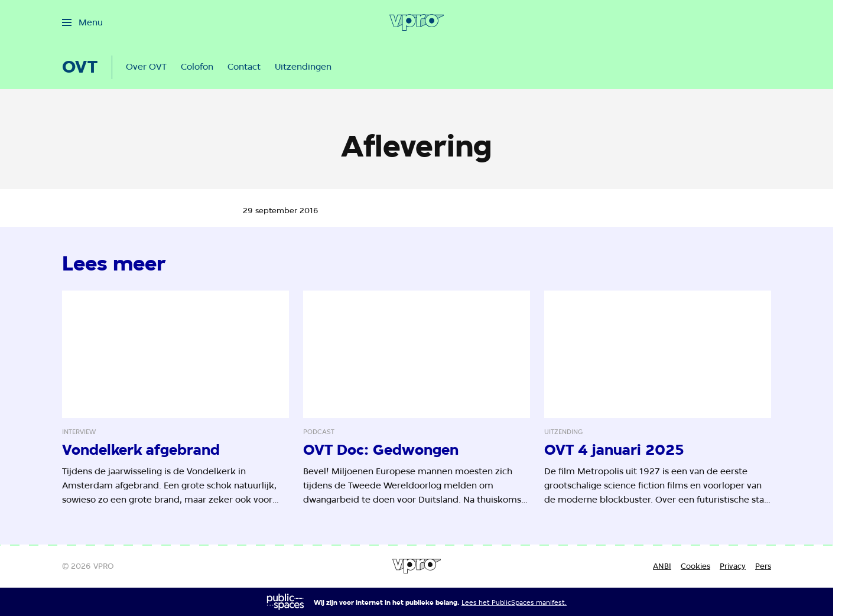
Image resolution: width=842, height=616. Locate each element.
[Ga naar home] (417, 22)
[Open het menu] (82, 22)
